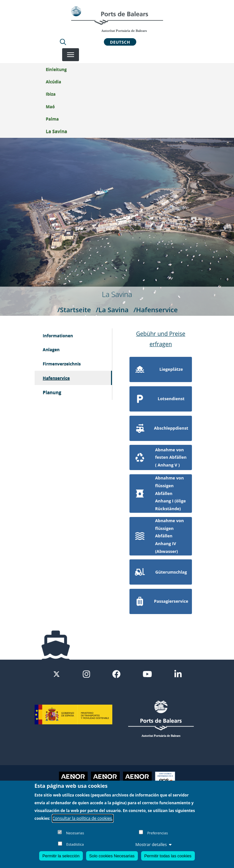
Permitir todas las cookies (168, 856)
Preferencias (158, 833)
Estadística (75, 844)
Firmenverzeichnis (62, 364)
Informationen (58, 335)
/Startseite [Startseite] (74, 310)
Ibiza (51, 94)
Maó (50, 106)
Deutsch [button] (120, 42)
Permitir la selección (61, 856)
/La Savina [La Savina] (112, 310)
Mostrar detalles (153, 844)
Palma (52, 119)
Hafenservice (56, 378)
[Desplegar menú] (71, 55)
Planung (52, 392)
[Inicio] (117, 19)
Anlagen (51, 349)
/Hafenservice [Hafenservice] (156, 310)
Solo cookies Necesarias (112, 856)
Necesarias (75, 833)
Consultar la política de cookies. (83, 818)
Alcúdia (54, 82)
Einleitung (56, 69)
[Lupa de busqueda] (63, 42)
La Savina (57, 131)
